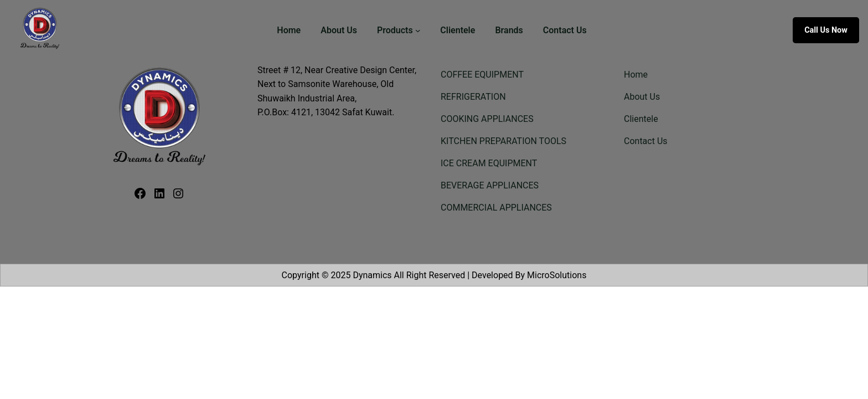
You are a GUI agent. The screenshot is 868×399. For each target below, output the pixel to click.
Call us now (826, 30)
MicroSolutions (557, 275)
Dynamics (372, 275)
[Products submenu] (418, 30)
